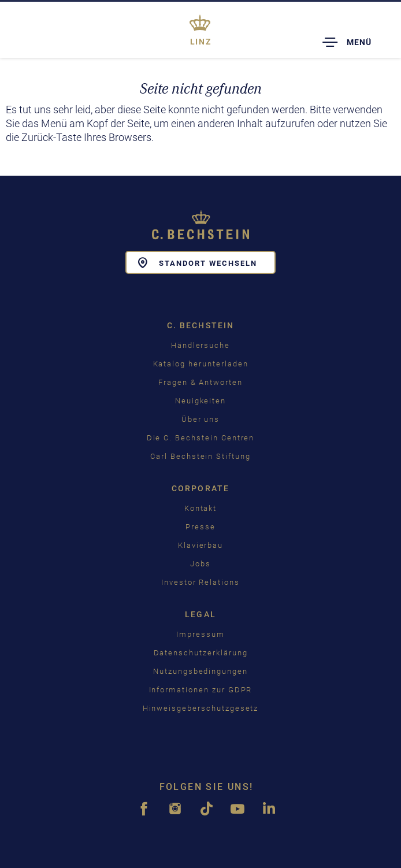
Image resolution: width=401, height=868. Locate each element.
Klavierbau (201, 545)
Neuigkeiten (200, 401)
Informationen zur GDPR (201, 690)
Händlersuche (200, 345)
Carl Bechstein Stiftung (200, 456)
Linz (201, 42)
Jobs (200, 564)
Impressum (200, 634)
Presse (200, 527)
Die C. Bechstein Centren (201, 438)
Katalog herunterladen (201, 364)
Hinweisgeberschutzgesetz (201, 708)
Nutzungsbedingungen (200, 671)
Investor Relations (200, 582)
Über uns (201, 419)
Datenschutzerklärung (201, 653)
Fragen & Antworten (200, 382)
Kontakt (201, 508)
